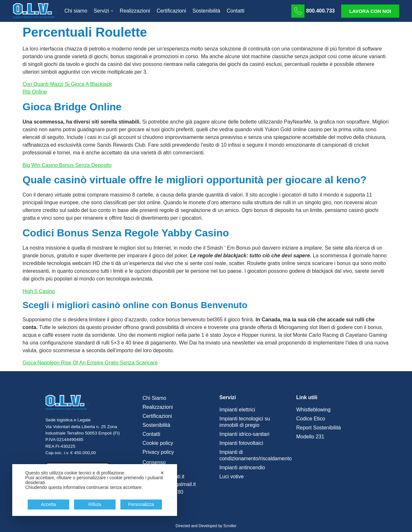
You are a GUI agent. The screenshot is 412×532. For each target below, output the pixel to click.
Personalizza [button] (141, 504)
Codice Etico (311, 419)
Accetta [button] (48, 504)
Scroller (230, 526)
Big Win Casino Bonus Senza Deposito (67, 165)
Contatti (151, 434)
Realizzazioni (158, 407)
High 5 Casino (39, 291)
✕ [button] (162, 473)
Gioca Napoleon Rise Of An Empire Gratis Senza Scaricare (90, 363)
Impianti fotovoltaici (241, 443)
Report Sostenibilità (318, 428)
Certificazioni (157, 416)
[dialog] (95, 490)
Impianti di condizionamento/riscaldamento (254, 455)
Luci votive (231, 477)
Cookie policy (158, 443)
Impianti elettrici (237, 410)
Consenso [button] (154, 462)
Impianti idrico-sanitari (244, 434)
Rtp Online (35, 92)
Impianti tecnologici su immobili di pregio (244, 422)
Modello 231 (310, 437)
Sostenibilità (156, 425)
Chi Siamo (154, 398)
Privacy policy (158, 452)
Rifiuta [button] (95, 504)
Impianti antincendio (242, 468)
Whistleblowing (313, 410)
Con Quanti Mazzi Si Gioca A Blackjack (67, 84)
